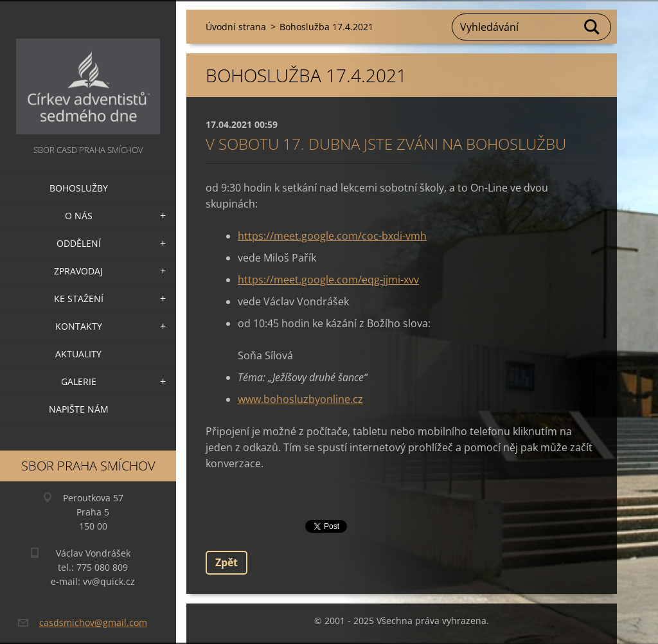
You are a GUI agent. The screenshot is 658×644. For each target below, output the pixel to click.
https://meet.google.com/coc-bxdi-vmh (332, 236)
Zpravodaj (78, 271)
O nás (79, 216)
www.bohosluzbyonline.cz (300, 399)
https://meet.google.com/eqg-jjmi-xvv (328, 280)
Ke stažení (79, 299)
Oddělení (79, 243)
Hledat (592, 27)
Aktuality (78, 354)
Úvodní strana (236, 27)
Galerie (79, 381)
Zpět (227, 562)
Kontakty (79, 326)
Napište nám (79, 409)
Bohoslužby (79, 188)
